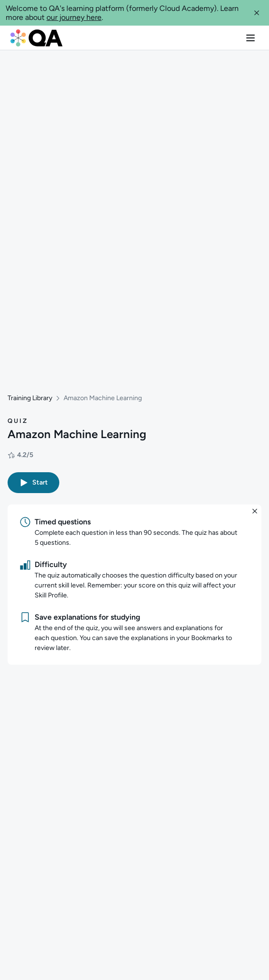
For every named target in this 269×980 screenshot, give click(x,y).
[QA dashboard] (37, 38)
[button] (257, 13)
